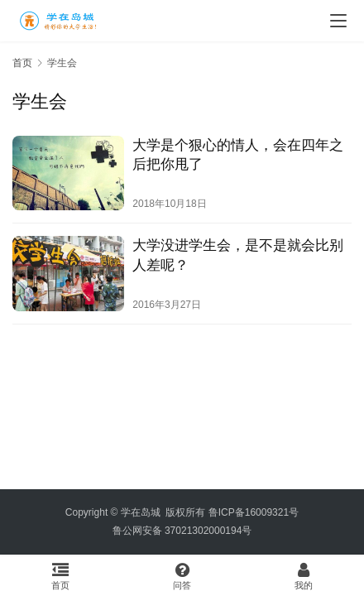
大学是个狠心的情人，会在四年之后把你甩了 (238, 155)
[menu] (338, 21)
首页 (22, 63)
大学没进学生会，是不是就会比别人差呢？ (238, 255)
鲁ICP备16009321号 (254, 512)
